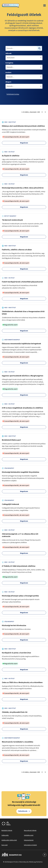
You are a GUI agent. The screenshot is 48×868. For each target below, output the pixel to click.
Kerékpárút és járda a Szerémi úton (16, 653)
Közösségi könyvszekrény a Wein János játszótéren (23, 188)
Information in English (30, 845)
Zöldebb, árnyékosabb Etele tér (15, 712)
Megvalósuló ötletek (30, 831)
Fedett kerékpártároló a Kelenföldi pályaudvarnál (22, 282)
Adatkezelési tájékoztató (9, 840)
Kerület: (9, 73)
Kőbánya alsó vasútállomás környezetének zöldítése (23, 126)
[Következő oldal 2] (45, 112)
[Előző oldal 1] (42, 112)
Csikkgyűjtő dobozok (10, 504)
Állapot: (8, 82)
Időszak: (9, 53)
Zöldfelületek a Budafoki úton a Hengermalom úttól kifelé (23, 313)
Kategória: (9, 63)
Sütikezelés (5, 835)
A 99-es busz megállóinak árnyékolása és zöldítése (22, 408)
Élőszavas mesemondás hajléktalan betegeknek (21, 344)
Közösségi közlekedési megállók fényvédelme (21, 472)
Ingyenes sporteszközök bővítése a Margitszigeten (23, 376)
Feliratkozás (23, 811)
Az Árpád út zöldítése (11, 156)
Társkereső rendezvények (12, 220)
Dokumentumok (29, 840)
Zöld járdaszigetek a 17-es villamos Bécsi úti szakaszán (20, 535)
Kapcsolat (5, 845)
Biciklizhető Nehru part (11, 440)
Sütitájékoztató (29, 835)
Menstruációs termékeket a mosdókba (18, 742)
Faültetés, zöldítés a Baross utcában (17, 250)
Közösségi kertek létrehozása (14, 625)
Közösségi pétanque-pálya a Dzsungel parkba (20, 596)
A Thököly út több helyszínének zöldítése (19, 566)
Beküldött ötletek (7, 831)
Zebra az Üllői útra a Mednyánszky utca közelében (22, 682)
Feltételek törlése (13, 94)
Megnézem (24, 143)
